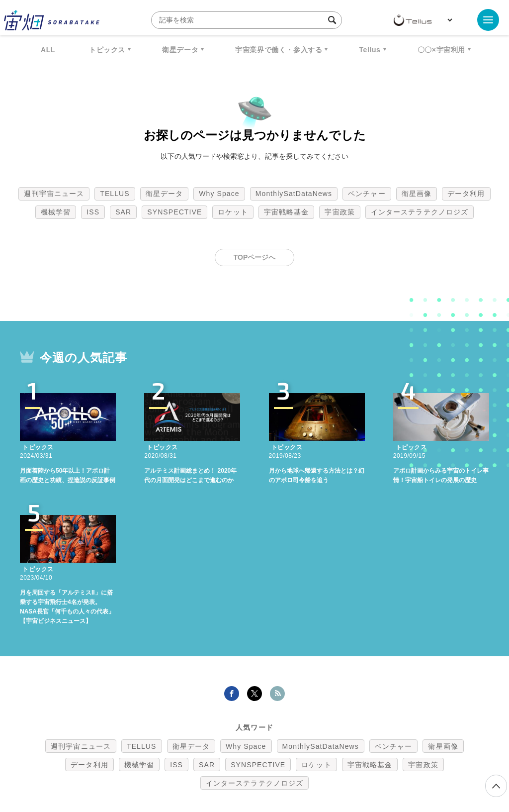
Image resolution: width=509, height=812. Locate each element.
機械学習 (56, 212)
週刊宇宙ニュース (54, 194)
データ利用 (466, 194)
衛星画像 (417, 194)
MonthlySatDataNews (294, 194)
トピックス (107, 50)
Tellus (370, 50)
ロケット (233, 212)
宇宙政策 (339, 212)
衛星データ (180, 50)
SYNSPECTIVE (174, 212)
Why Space (219, 194)
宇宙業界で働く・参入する (279, 50)
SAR (123, 212)
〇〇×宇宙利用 (441, 50)
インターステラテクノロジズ (420, 212)
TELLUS (115, 194)
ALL (48, 50)
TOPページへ (255, 257)
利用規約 (172, 760)
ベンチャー (367, 194)
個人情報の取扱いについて (225, 760)
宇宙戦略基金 (287, 212)
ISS (93, 212)
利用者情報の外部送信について (307, 760)
